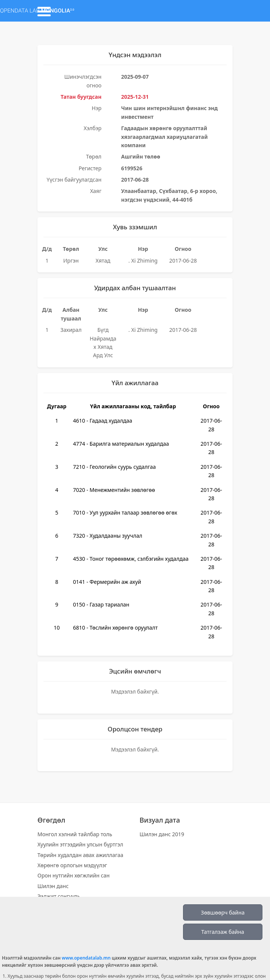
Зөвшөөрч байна (223, 912)
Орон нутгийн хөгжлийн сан (74, 875)
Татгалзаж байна (223, 932)
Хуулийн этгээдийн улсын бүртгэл (80, 844)
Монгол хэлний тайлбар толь (75, 834)
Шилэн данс (53, 886)
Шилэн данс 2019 (162, 834)
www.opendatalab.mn (86, 958)
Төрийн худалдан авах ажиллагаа (80, 855)
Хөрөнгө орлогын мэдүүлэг (72, 865)
